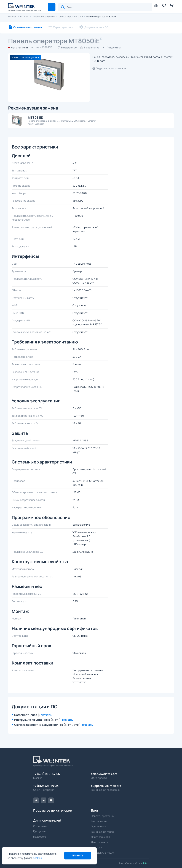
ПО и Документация (103, 853)
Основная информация (28, 27)
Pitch (146, 863)
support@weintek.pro (106, 786)
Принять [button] (78, 855)
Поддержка (40, 837)
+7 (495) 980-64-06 (47, 774)
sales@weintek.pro (104, 774)
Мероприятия (99, 821)
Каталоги (97, 847)
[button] (52, 7)
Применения (98, 826)
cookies (37, 858)
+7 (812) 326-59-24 (46, 786)
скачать (46, 715)
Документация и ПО (96, 27)
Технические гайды (102, 832)
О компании (40, 826)
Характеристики (63, 27)
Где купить (39, 831)
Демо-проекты (100, 842)
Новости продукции (103, 816)
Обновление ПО (100, 837)
